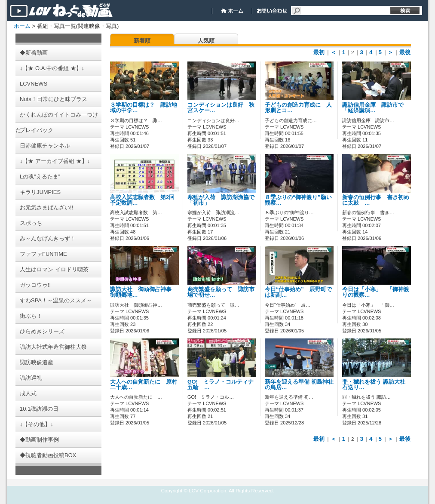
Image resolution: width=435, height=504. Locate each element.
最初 (319, 52)
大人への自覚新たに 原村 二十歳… (146, 385)
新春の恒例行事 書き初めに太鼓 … (376, 200)
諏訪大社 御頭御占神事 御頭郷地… (144, 292)
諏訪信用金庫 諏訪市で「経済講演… (373, 108)
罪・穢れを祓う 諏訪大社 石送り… (374, 385)
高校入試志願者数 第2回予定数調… (142, 200)
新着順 (142, 41)
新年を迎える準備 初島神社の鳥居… (299, 385)
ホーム (22, 26)
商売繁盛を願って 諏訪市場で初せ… (221, 292)
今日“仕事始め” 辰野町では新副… (298, 292)
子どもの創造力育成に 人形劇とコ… (298, 108)
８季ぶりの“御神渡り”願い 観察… (301, 200)
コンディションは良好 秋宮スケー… (221, 108)
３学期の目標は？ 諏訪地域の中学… (144, 108)
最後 (405, 52)
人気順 (206, 41)
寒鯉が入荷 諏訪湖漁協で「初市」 (221, 200)
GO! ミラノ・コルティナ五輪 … (221, 385)
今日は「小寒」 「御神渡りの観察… (376, 292)
